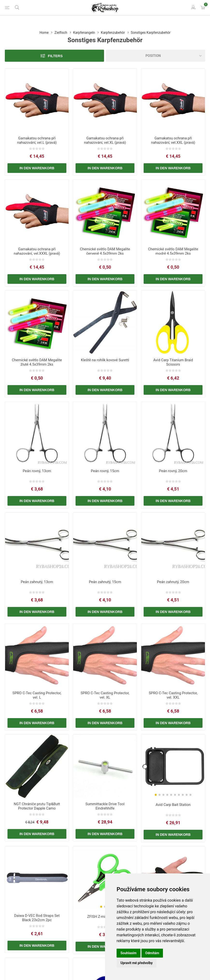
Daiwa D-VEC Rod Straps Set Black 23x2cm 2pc (37, 918)
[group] (173, 767)
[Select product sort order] (156, 56)
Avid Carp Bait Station (173, 805)
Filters (55, 56)
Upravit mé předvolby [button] (136, 963)
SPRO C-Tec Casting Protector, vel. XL (105, 695)
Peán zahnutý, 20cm (173, 582)
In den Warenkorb (37, 168)
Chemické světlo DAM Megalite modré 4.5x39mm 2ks (173, 251)
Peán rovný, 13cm (37, 471)
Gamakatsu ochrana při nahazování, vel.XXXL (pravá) (37, 251)
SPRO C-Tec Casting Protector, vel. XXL (173, 695)
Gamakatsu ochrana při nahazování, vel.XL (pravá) (105, 140)
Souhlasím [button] (129, 953)
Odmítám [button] (152, 953)
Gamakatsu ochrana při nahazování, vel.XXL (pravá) (173, 140)
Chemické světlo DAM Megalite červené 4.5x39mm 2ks (105, 251)
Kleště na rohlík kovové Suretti (105, 360)
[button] (156, 795)
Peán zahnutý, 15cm (105, 582)
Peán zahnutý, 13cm (37, 582)
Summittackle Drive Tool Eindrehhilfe (105, 806)
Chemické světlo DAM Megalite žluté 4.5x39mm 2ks (37, 362)
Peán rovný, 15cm (105, 471)
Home (44, 33)
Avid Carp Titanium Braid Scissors (173, 362)
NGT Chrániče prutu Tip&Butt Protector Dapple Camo (37, 806)
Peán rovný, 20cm (173, 471)
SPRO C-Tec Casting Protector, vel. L (37, 695)
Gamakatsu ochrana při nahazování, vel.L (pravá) (37, 140)
